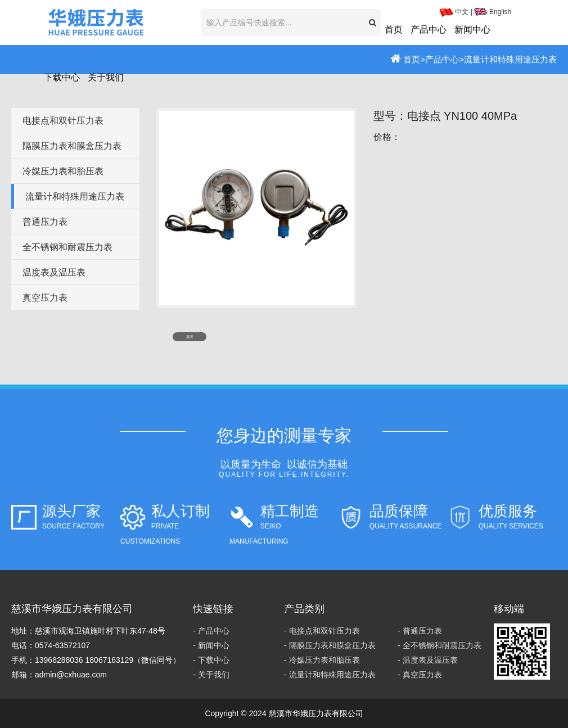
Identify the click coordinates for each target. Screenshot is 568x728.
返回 (190, 336)
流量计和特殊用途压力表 (75, 196)
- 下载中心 (211, 660)
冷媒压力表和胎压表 (63, 171)
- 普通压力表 (420, 631)
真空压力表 (45, 298)
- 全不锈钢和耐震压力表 (439, 645)
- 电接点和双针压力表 (322, 631)
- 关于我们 (211, 675)
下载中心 (62, 77)
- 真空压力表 (420, 675)
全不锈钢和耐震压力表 (67, 247)
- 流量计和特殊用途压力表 (330, 675)
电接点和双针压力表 (63, 121)
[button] (373, 22)
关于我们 (106, 77)
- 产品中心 (211, 631)
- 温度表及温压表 (428, 660)
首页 (394, 30)
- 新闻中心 (211, 645)
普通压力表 (45, 222)
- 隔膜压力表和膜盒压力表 (330, 645)
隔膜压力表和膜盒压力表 (72, 146)
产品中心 (429, 30)
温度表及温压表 (54, 272)
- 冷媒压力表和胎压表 (322, 660)
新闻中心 (472, 30)
